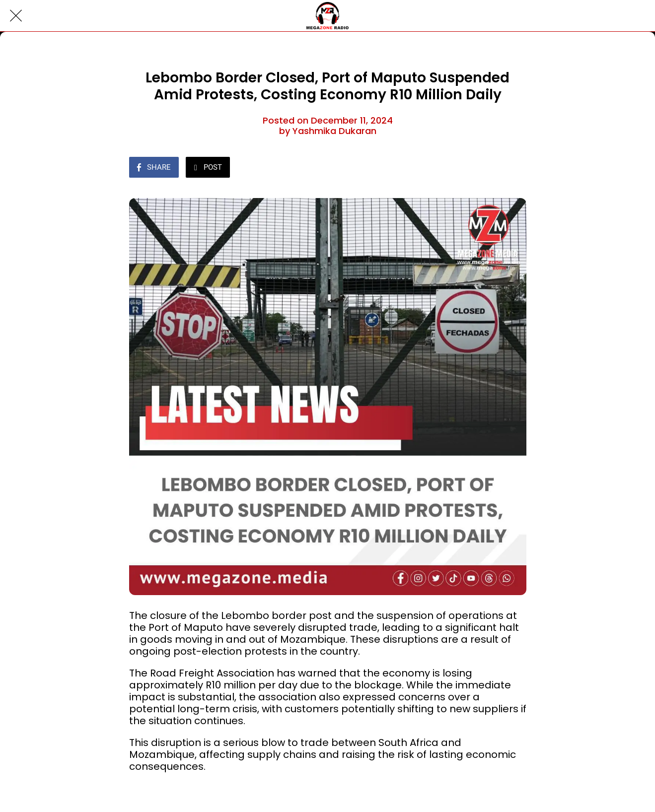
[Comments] (514, 168)
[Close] (16, 16)
